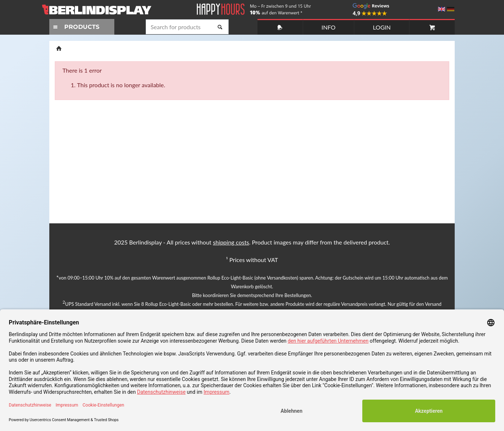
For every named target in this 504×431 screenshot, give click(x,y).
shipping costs (231, 242)
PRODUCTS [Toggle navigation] (75, 27)
